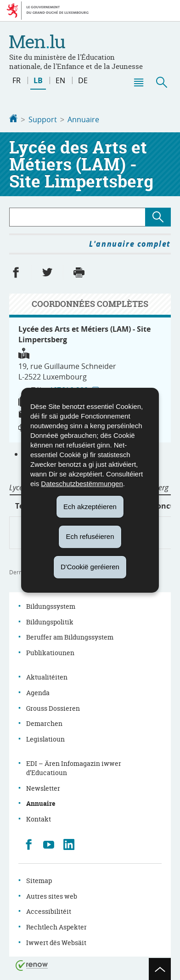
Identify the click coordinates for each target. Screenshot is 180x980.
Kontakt (39, 818)
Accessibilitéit (49, 910)
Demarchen (44, 722)
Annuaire (83, 119)
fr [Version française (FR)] (17, 80)
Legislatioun (45, 738)
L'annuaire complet (130, 243)
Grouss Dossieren (53, 707)
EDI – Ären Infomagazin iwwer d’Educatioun (74, 767)
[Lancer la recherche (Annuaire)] (158, 216)
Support (43, 119)
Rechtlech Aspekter (56, 926)
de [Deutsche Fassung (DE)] (83, 80)
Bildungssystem (51, 605)
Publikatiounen (50, 652)
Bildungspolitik (50, 621)
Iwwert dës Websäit (56, 942)
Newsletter (43, 787)
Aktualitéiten (47, 676)
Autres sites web (52, 895)
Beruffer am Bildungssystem (70, 636)
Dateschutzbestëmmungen (82, 483)
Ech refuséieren (90, 536)
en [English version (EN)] (60, 80)
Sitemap (39, 880)
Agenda (38, 692)
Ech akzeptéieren (90, 506)
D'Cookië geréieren (90, 567)
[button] (138, 82)
